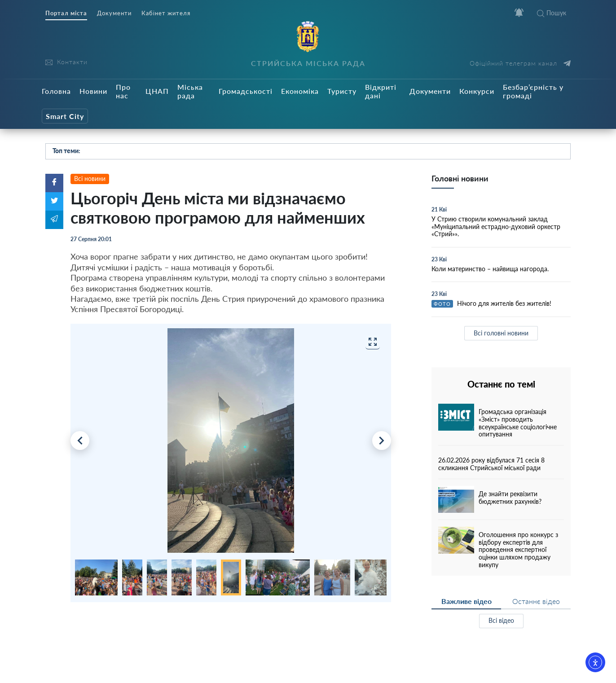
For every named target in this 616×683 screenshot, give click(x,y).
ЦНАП (157, 91)
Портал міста (66, 13)
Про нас (123, 91)
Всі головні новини (501, 333)
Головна (56, 91)
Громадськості (246, 91)
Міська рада (190, 91)
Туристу (342, 91)
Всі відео (501, 620)
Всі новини (90, 178)
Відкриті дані (381, 91)
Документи (114, 13)
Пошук (552, 13)
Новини (93, 91)
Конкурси (477, 91)
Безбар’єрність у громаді (533, 91)
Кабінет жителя (166, 13)
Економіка (300, 91)
